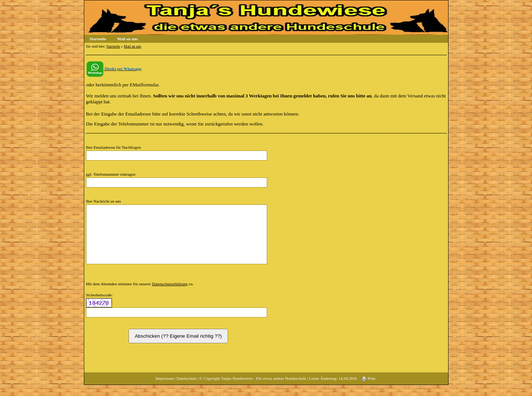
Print (369, 389)
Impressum (165, 389)
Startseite (98, 39)
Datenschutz (187, 389)
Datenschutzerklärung (170, 295)
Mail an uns (127, 39)
